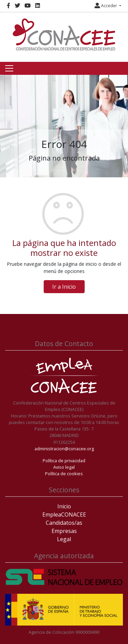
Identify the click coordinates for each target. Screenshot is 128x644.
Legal (64, 539)
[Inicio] (64, 35)
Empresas (64, 531)
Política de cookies (64, 474)
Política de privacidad (64, 461)
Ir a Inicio (64, 287)
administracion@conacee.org (64, 449)
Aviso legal (64, 467)
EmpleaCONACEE (64, 515)
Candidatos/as (64, 523)
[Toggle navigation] (9, 68)
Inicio (64, 506)
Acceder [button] (106, 6)
